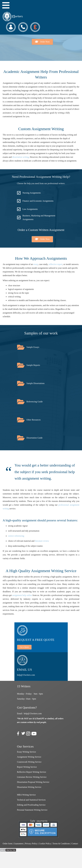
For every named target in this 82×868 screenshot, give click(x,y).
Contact (75, 844)
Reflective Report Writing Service (32, 772)
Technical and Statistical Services (31, 800)
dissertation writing (21, 157)
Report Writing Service (27, 767)
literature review (42, 541)
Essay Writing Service (27, 752)
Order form (7, 844)
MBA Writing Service (26, 795)
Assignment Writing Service (29, 757)
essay (36, 264)
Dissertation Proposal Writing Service (33, 782)
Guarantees (19, 844)
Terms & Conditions (61, 844)
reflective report (56, 264)
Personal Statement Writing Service (32, 810)
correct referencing (16, 536)
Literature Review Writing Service (32, 777)
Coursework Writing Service (29, 762)
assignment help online (22, 595)
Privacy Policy (31, 844)
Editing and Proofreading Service (31, 805)
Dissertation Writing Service (29, 787)
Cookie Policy (45, 844)
